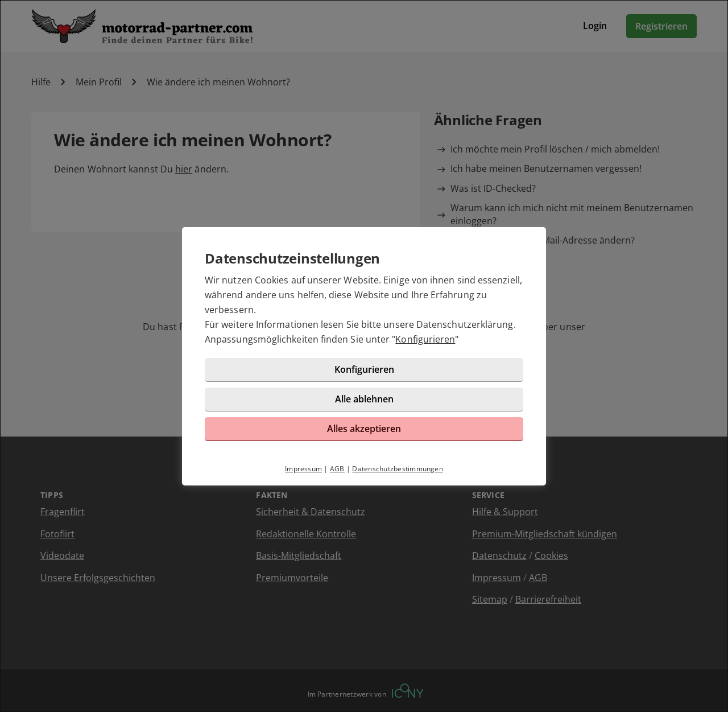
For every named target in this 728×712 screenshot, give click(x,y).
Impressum (303, 469)
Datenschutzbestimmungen (398, 469)
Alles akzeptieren (364, 429)
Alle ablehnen (364, 399)
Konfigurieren (425, 339)
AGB (337, 469)
